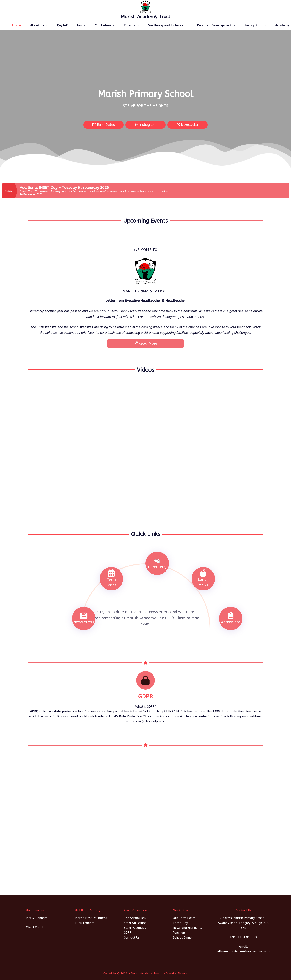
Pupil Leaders (84, 923)
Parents (132, 25)
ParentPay (180, 923)
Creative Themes (177, 974)
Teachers (179, 933)
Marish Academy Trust (146, 17)
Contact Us (132, 938)
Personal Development (217, 25)
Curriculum (105, 25)
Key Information (72, 25)
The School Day (135, 918)
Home (17, 25)
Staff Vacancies (135, 928)
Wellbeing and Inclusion (169, 25)
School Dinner (183, 938)
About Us (40, 25)
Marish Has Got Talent (91, 918)
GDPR (128, 933)
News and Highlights (187, 928)
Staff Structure (135, 923)
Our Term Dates (184, 918)
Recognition (256, 25)
